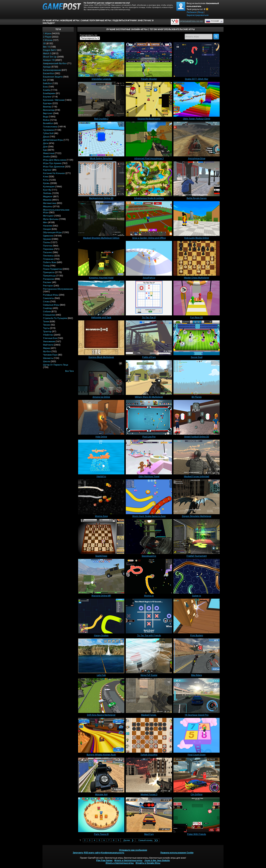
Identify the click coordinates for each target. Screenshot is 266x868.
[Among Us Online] (101, 378)
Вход (201, 12)
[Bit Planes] (197, 378)
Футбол (47, 351)
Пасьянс (48, 252)
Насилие (48, 226)
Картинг (47, 170)
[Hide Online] (101, 417)
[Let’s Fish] (101, 656)
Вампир (47, 107)
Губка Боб (48, 133)
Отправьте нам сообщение (133, 850)
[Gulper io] (197, 576)
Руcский (212, 21)
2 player (47, 37)
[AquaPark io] (149, 258)
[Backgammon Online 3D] (101, 179)
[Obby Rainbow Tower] (149, 457)
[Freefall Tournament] (197, 537)
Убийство (48, 335)
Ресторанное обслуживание (58, 289)
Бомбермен (49, 93)
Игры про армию (52, 163)
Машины (48, 207)
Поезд (46, 266)
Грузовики (48, 130)
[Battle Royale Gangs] (197, 179)
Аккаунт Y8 (49, 60)
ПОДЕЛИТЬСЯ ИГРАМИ (125, 21)
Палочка (48, 246)
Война (46, 120)
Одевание (48, 236)
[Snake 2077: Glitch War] (197, 60)
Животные (49, 153)
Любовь (47, 193)
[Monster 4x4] (101, 775)
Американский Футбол (55, 63)
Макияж (47, 200)
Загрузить (78, 853)
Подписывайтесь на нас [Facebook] (190, 21)
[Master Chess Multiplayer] (197, 258)
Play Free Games (104, 860)
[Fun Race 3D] (197, 298)
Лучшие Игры (51, 21)
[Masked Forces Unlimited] (197, 457)
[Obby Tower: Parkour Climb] (197, 99)
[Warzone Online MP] (101, 576)
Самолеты (48, 298)
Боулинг (47, 97)
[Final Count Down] (197, 735)
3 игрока (48, 40)
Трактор (47, 331)
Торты (46, 328)
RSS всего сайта (92, 853)
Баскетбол (49, 73)
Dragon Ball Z (50, 50)
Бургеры (47, 103)
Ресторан (48, 286)
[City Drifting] (197, 775)
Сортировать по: (89, 35)
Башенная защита (53, 77)
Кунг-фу (47, 190)
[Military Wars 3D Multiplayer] (149, 378)
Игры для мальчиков (54, 160)
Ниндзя (47, 229)
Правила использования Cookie (177, 853)
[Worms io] (149, 576)
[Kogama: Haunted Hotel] (101, 258)
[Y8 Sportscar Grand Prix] (197, 696)
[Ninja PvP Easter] (149, 656)
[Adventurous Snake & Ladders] (149, 179)
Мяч (45, 222)
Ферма (47, 348)
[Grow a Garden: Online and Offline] (149, 219)
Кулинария (49, 187)
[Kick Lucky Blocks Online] (197, 219)
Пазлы (47, 242)
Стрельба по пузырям (55, 318)
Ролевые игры (51, 295)
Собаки (47, 312)
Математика (50, 203)
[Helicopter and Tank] (101, 298)
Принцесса (49, 272)
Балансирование (52, 70)
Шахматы (48, 358)
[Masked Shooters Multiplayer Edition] (101, 219)
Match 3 (47, 53)
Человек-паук (50, 355)
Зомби (46, 157)
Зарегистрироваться (198, 15)
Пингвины (48, 256)
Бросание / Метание (54, 100)
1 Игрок (47, 33)
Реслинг (47, 282)
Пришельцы (49, 276)
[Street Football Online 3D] (197, 417)
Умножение (49, 341)
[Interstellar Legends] (101, 60)
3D (44, 43)
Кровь (46, 183)
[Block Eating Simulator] (101, 139)
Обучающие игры (52, 232)
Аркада (47, 67)
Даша (46, 137)
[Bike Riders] (197, 656)
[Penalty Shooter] (149, 60)
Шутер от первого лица (56, 365)
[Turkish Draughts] (149, 735)
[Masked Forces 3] (149, 775)
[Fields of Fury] (149, 338)
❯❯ (148, 840)
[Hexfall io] (101, 457)
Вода (46, 117)
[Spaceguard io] (149, 537)
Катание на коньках (54, 173)
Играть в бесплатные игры (128, 860)
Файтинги (48, 345)
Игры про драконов (54, 167)
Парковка (48, 249)
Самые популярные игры (96, 21)
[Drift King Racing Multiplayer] (101, 696)
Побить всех (50, 262)
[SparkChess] (101, 537)
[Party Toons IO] (101, 815)
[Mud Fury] (149, 815)
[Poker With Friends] (197, 815)
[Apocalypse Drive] (197, 139)
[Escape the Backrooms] (149, 99)
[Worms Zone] (101, 497)
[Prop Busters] (197, 616)
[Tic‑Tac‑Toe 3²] (149, 298)
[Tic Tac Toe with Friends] (149, 616)
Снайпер (48, 308)
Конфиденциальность (113, 853)
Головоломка (50, 127)
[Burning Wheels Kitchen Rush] (101, 735)
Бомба (47, 90)
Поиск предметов (52, 269)
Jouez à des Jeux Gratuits (157, 860)
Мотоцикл (48, 216)
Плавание (48, 259)
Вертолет (48, 113)
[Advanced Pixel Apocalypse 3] (149, 139)
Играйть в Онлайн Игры (148, 863)
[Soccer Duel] (197, 338)
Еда (45, 150)
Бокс (46, 87)
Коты (46, 180)
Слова (46, 302)
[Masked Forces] (149, 696)
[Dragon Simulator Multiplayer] (197, 497)
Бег (45, 80)
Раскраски (49, 279)
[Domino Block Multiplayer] (101, 338)
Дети (46, 143)
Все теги (69, 371)
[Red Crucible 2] (101, 99)
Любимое (192, 12)
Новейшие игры (70, 21)
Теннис (47, 325)
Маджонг (48, 197)
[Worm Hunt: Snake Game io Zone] (149, 497)
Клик (46, 177)
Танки (46, 322)
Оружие (47, 239)
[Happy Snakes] (101, 616)
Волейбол (48, 123)
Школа (47, 361)
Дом (45, 147)
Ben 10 (46, 47)
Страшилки (49, 315)
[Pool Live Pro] (149, 417)
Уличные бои (50, 338)
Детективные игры (53, 140)
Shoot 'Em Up (50, 57)
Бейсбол (47, 83)
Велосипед (49, 110)
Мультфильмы (51, 219)
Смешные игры (51, 305)
